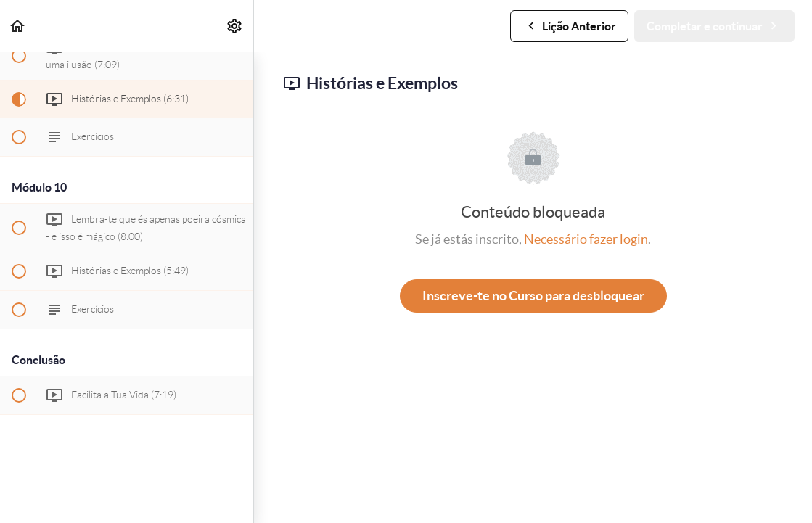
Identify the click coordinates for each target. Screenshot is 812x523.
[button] (18, 26)
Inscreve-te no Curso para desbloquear (533, 296)
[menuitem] (235, 26)
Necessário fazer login (586, 239)
